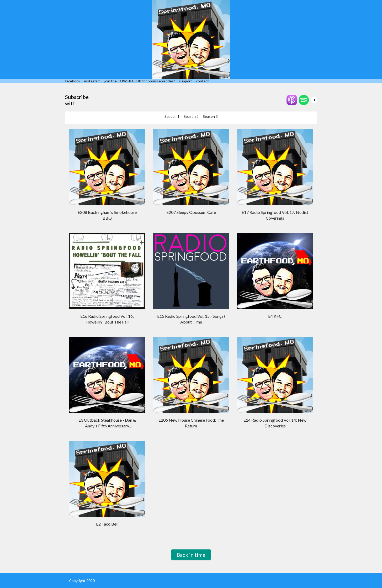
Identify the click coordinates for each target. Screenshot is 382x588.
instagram (92, 81)
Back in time (191, 555)
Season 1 (172, 116)
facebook (73, 81)
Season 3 (210, 116)
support (185, 81)
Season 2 (191, 116)
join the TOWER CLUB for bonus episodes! (140, 81)
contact (202, 81)
